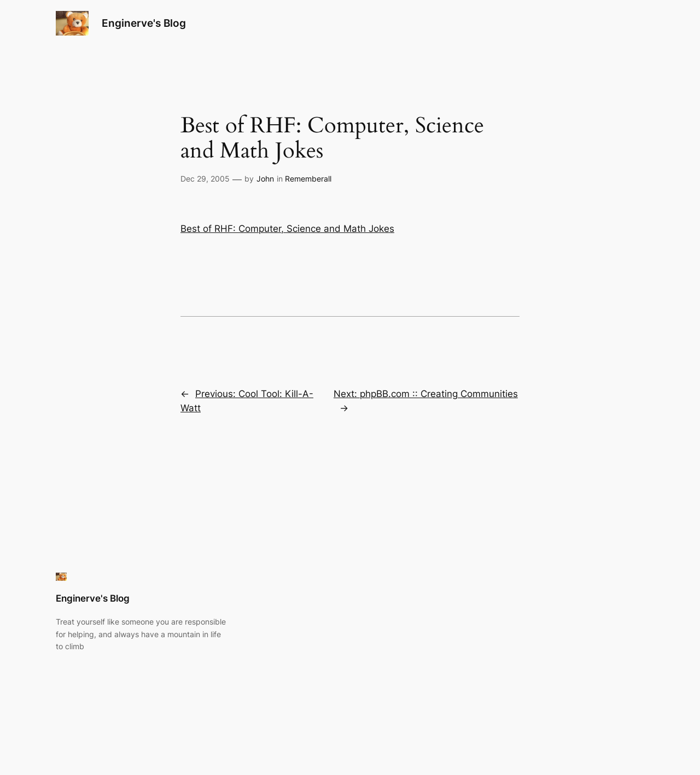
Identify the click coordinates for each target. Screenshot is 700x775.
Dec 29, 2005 (205, 179)
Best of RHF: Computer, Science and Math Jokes (287, 229)
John (265, 179)
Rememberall (308, 179)
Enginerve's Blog (144, 23)
